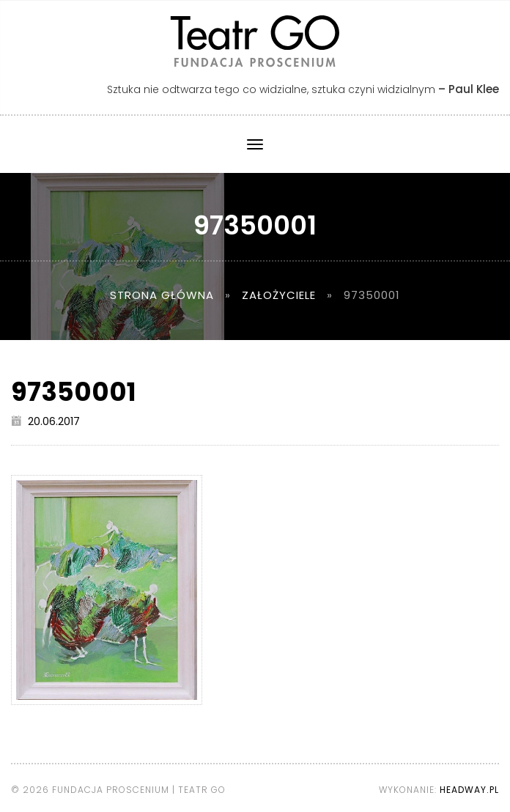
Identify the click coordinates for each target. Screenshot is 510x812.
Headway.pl (469, 790)
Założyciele (279, 295)
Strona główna (162, 295)
